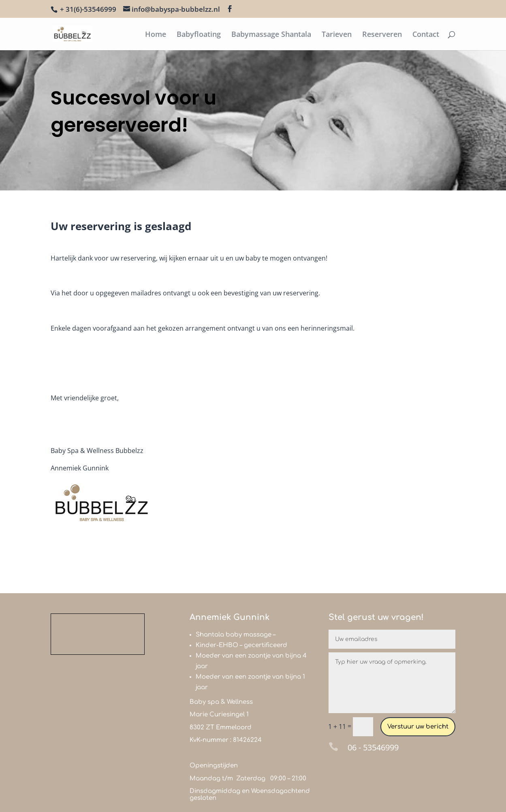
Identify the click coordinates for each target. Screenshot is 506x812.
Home (156, 35)
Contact (426, 35)
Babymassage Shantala (271, 35)
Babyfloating (199, 35)
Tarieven (337, 35)
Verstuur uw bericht (418, 727)
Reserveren (382, 35)
